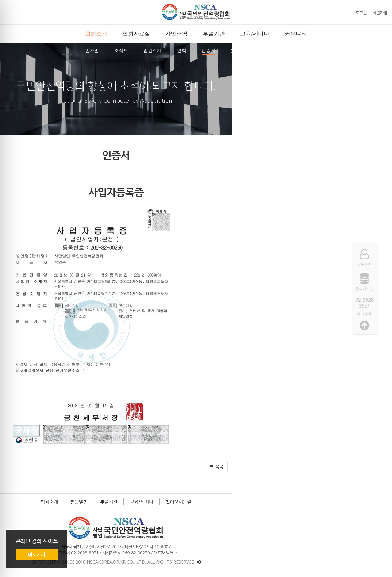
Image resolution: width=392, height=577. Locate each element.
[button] (377, 467)
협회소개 (129, 502)
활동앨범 (159, 502)
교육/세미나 (221, 502)
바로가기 (37, 554)
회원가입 (380, 13)
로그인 (361, 13)
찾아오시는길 (258, 502)
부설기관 (189, 502)
